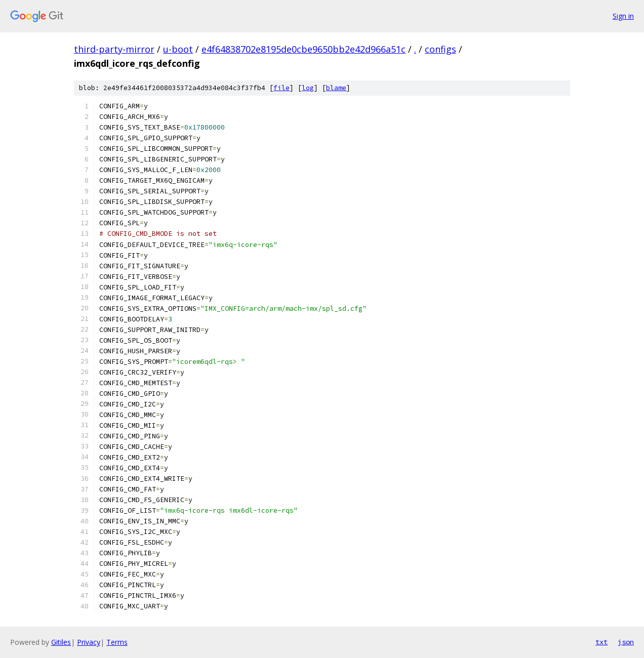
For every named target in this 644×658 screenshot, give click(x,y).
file (281, 88)
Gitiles (61, 642)
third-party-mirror (114, 49)
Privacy (89, 642)
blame (336, 88)
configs (440, 49)
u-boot (178, 49)
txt (601, 642)
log (308, 88)
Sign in (623, 16)
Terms (117, 642)
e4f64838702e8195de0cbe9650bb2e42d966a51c (304, 49)
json (626, 642)
